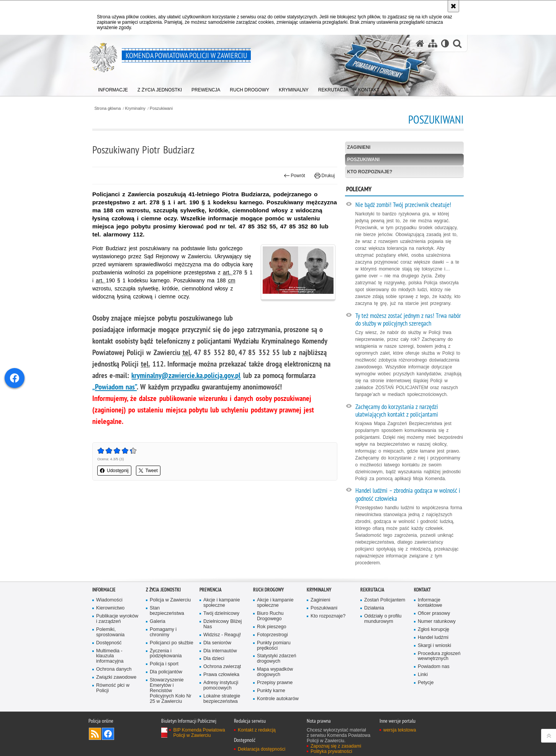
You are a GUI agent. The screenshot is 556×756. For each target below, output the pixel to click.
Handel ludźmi (433, 638)
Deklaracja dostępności (262, 749)
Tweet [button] (148, 471)
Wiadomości (109, 600)
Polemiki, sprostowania (110, 632)
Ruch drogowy (268, 590)
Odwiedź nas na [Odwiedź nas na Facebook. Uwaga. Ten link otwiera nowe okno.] (108, 734)
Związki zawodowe (116, 677)
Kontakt (422, 590)
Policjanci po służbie (172, 643)
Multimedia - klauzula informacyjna (110, 656)
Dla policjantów (166, 672)
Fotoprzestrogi (272, 635)
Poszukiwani (161, 108)
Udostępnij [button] (114, 471)
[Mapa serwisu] (433, 43)
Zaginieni (359, 147)
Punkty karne (271, 691)
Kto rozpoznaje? (370, 172)
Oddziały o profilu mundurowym (383, 619)
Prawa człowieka (221, 675)
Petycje (426, 683)
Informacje (104, 590)
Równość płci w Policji (113, 688)
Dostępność (109, 643)
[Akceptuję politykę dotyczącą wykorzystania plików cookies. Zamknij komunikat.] (453, 6)
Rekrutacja (372, 590)
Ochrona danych (114, 669)
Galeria (158, 622)
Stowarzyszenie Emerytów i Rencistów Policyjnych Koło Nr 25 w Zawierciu (171, 691)
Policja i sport (164, 664)
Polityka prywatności (331, 751)
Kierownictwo (110, 608)
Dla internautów (220, 651)
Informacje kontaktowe (430, 603)
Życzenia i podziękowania (166, 654)
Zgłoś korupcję (433, 630)
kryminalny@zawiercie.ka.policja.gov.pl (186, 375)
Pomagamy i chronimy (163, 632)
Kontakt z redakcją (257, 730)
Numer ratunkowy (437, 622)
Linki (423, 675)
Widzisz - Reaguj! (222, 635)
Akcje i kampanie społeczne (222, 603)
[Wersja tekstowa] (445, 43)
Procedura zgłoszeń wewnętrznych (439, 656)
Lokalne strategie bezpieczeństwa (222, 699)
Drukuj (325, 176)
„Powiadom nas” (114, 387)
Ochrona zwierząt (222, 667)
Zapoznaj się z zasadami (336, 746)
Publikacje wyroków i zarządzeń (117, 619)
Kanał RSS (95, 734)
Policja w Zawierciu (170, 600)
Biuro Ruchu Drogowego (270, 616)
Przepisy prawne (275, 683)
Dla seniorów (217, 643)
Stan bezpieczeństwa (167, 611)
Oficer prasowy (434, 613)
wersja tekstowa (400, 730)
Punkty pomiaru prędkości (274, 646)
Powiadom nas (434, 667)
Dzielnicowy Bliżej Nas (222, 624)
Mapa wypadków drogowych (275, 672)
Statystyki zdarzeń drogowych (276, 659)
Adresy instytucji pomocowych (221, 685)
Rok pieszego (272, 627)
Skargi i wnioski (434, 646)
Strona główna (107, 108)
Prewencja (211, 590)
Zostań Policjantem (385, 600)
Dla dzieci (214, 659)
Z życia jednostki (163, 590)
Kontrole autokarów (278, 699)
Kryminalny (135, 108)
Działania (374, 608)
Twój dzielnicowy (221, 613)
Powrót (294, 176)
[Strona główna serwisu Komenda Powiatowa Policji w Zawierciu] (420, 43)
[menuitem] (113, 88)
